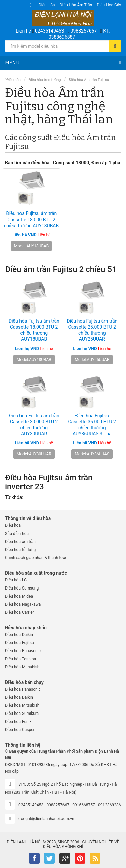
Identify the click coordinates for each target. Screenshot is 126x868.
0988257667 (84, 31)
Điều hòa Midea (19, 596)
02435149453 (50, 31)
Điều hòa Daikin (19, 635)
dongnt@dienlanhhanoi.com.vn (46, 819)
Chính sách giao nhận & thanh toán (36, 558)
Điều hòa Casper (20, 730)
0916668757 (83, 805)
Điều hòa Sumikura (22, 714)
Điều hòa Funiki (19, 722)
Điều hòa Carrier (19, 612)
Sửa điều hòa (17, 534)
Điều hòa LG (16, 580)
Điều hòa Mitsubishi (23, 667)
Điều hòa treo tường (45, 80)
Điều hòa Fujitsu (19, 643)
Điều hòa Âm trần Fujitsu (89, 80)
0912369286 (109, 805)
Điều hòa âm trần (76, 5)
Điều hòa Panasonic (23, 651)
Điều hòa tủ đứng (20, 550)
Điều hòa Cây (109, 5)
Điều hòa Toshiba (20, 659)
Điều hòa (47, 5)
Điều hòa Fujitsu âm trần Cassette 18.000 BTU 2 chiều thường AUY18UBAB (31, 220)
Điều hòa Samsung (22, 588)
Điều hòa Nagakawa (23, 604)
